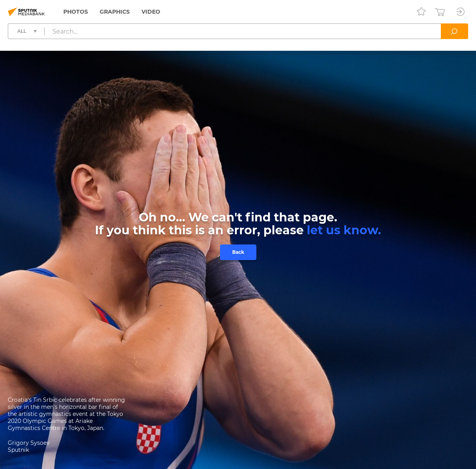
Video (151, 12)
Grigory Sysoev (29, 443)
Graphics (115, 12)
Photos (76, 12)
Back (238, 252)
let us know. (344, 230)
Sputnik (18, 450)
